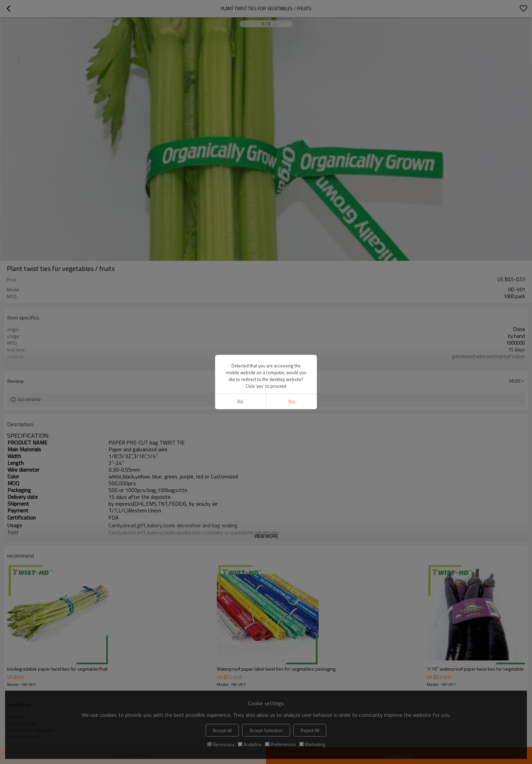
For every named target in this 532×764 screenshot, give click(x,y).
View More (266, 361)
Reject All (310, 730)
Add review (29, 399)
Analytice (250, 744)
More (515, 381)
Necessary (221, 744)
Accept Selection (266, 730)
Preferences (280, 744)
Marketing (312, 744)
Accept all (222, 730)
